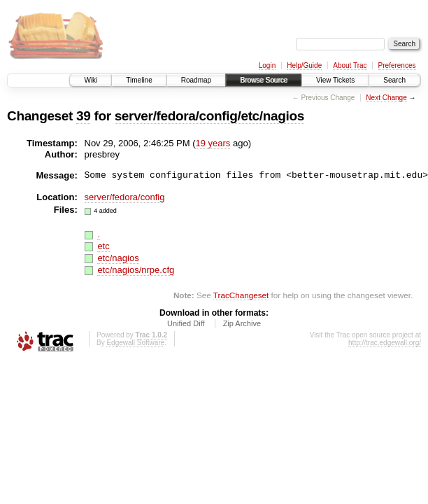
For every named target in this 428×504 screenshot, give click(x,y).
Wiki (91, 80)
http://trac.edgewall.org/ (385, 343)
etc (103, 246)
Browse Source (264, 80)
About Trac (350, 65)
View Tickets (335, 80)
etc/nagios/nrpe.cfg (136, 270)
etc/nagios (118, 258)
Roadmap (196, 80)
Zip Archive (242, 323)
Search (394, 80)
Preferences (397, 65)
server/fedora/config (125, 197)
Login (267, 65)
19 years (213, 143)
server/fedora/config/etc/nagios (209, 116)
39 (83, 116)
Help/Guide (304, 65)
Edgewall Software (135, 343)
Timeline (139, 80)
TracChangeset (241, 295)
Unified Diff (186, 323)
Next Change (386, 98)
